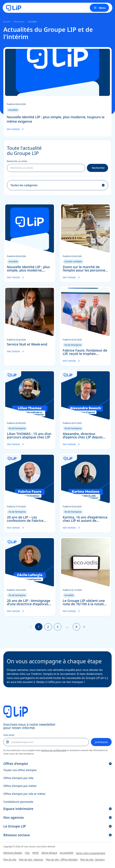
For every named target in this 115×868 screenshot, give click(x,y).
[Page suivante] (84, 627)
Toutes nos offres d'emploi (20, 770)
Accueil (7, 22)
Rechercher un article (17, 161)
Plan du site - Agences (31, 860)
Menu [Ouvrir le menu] (99, 8)
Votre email (9, 735)
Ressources (19, 22)
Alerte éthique (49, 853)
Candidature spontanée (18, 802)
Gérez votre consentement (91, 853)
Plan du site (10, 860)
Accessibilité (67, 853)
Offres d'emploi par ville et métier (24, 794)
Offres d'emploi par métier (20, 786)
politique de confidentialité (54, 750)
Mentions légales (13, 853)
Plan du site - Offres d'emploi (62, 860)
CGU (27, 853)
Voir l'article (16, 129)
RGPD (36, 853)
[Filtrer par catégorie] (57, 185)
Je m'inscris (101, 742)
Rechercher (97, 168)
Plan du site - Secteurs (93, 860)
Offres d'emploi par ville (18, 778)
